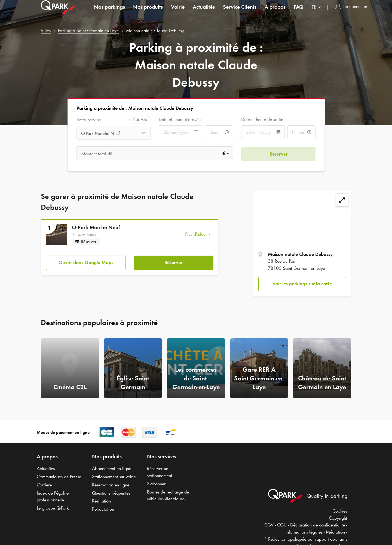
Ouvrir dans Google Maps (86, 262)
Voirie (178, 12)
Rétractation (103, 509)
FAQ (299, 12)
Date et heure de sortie (262, 119)
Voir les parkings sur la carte (302, 284)
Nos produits (148, 12)
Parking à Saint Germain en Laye (88, 31)
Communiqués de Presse (59, 477)
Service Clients (240, 12)
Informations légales (304, 532)
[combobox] (317, 13)
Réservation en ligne (111, 485)
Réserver (173, 262)
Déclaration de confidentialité (318, 525)
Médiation (335, 532)
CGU (282, 525)
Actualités (204, 12)
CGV (269, 525)
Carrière (44, 485)
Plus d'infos (195, 234)
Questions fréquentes (111, 493)
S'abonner (156, 484)
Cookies (340, 511)
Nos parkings (109, 12)
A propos (275, 12)
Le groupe (53, 508)
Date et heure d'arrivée (180, 119)
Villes (46, 31)
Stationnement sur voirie (114, 477)
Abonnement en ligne (112, 468)
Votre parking (89, 120)
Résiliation (101, 501)
